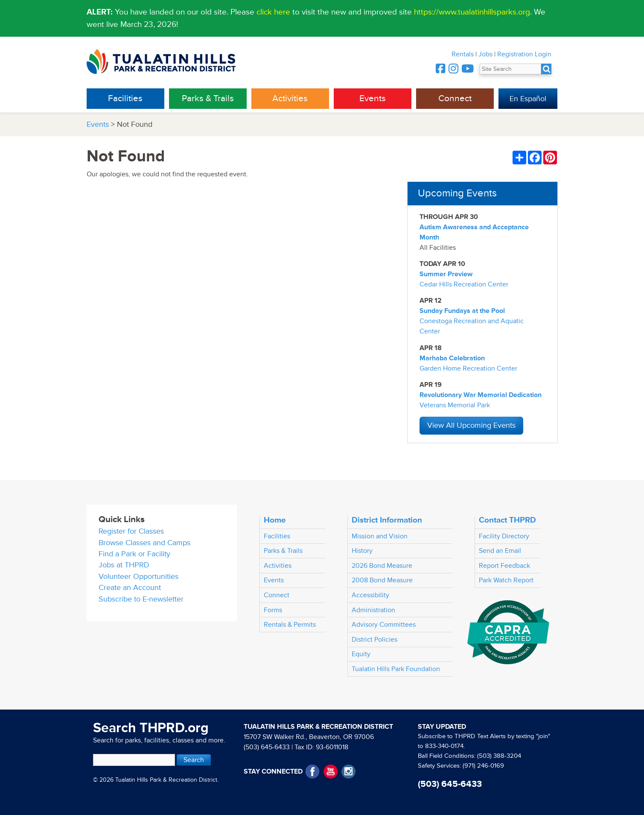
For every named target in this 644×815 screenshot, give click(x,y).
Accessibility (370, 595)
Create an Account (130, 588)
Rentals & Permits (290, 625)
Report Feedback (504, 566)
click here (273, 12)
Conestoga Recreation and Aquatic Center (472, 326)
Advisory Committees (384, 625)
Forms (273, 610)
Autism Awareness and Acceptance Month (474, 232)
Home (275, 520)
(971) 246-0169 (483, 766)
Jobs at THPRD (124, 565)
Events (373, 98)
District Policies (374, 640)
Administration (373, 610)
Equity (361, 654)
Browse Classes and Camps (144, 543)
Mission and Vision (380, 536)
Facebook (313, 772)
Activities (290, 98)
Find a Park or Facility (134, 554)
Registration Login (524, 54)
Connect (455, 98)
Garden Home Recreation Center (468, 368)
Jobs (485, 54)
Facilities (125, 98)
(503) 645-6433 (267, 747)
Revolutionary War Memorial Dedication (481, 395)
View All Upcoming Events (471, 425)
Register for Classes (131, 531)
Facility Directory (504, 536)
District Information (387, 520)
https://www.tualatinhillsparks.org (472, 12)
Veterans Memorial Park (455, 405)
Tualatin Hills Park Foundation (396, 669)
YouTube (331, 772)
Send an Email (500, 551)
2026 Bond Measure (382, 566)
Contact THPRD (507, 520)
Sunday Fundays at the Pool (462, 311)
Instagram (348, 772)
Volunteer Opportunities (138, 577)
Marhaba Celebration (452, 358)
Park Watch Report (506, 580)
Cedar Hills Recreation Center (464, 284)
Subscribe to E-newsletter (141, 599)
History (362, 551)
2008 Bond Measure (382, 580)
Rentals (463, 54)
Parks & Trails (208, 98)
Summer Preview (446, 274)
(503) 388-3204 (499, 756)
